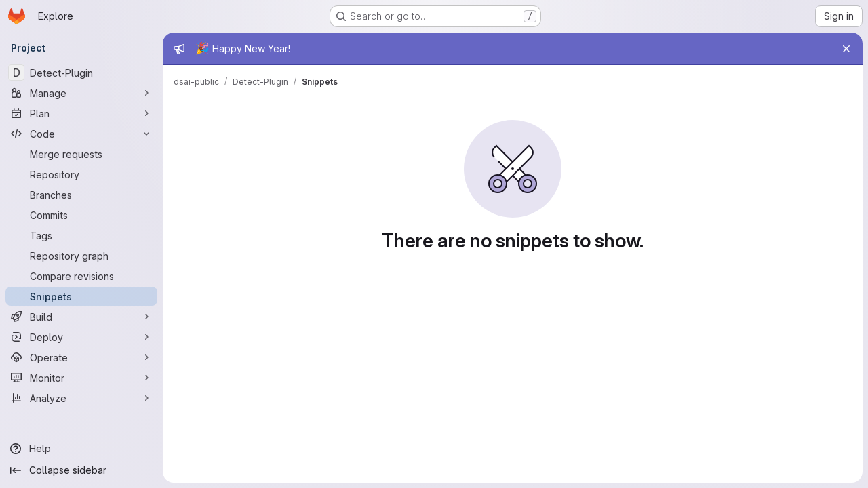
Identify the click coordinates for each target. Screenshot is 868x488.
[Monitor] (81, 378)
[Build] (81, 317)
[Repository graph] (81, 256)
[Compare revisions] (81, 276)
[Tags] (81, 235)
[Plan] (81, 113)
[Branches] (81, 195)
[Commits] (81, 215)
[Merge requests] (81, 154)
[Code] (81, 134)
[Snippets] (81, 296)
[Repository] (81, 174)
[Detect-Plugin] (81, 73)
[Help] (81, 449)
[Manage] (81, 93)
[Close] (846, 49)
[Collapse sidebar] (81, 470)
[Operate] (81, 357)
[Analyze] (81, 398)
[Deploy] (81, 337)
